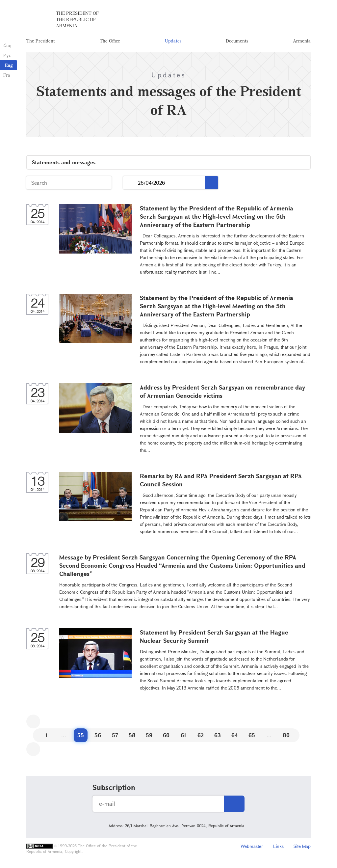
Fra (7, 75)
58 (132, 736)
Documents (237, 41)
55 (81, 736)
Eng (9, 65)
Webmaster (252, 847)
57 (115, 736)
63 (218, 736)
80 (286, 736)
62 (201, 736)
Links (278, 847)
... (130, 184)
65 (252, 736)
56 (98, 736)
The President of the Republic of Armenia (77, 20)
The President (41, 41)
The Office (110, 41)
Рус (7, 55)
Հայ (7, 45)
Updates (173, 41)
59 (149, 736)
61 (183, 736)
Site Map (302, 847)
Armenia (302, 41)
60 (166, 736)
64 (235, 736)
